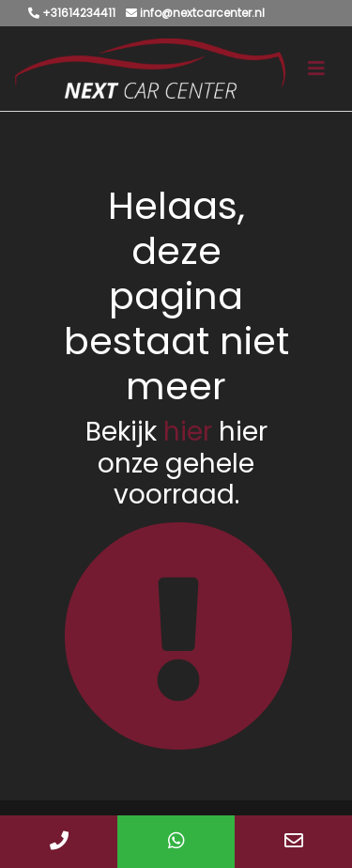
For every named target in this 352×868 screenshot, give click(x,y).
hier (188, 432)
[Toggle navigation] (316, 69)
